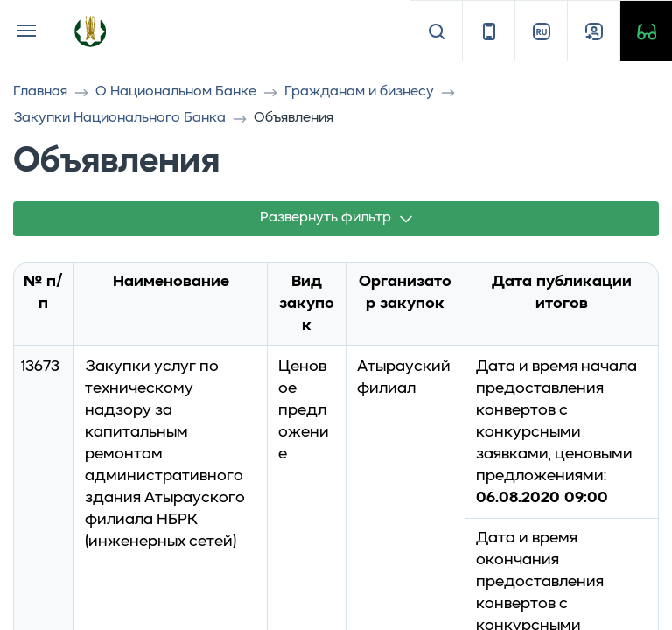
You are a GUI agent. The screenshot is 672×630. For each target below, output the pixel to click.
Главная (40, 92)
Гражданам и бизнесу (359, 92)
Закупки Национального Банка (119, 118)
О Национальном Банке (176, 92)
